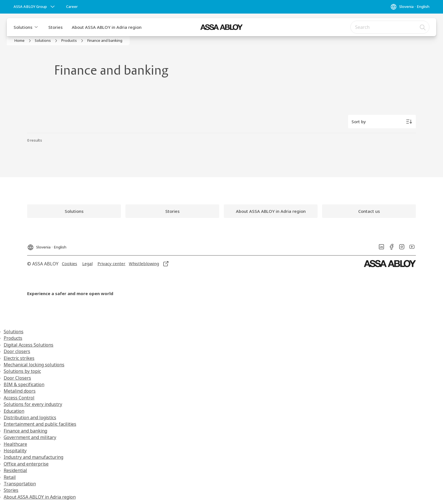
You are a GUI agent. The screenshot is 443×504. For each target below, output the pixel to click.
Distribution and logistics (30, 418)
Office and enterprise (26, 464)
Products (13, 338)
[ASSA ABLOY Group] (35, 7)
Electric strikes (19, 358)
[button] (36, 27)
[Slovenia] (410, 7)
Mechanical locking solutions (34, 365)
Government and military (30, 437)
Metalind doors (20, 391)
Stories (56, 27)
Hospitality (15, 451)
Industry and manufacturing (33, 457)
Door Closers (17, 378)
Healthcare (15, 444)
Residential (15, 470)
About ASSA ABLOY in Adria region (107, 27)
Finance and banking (25, 431)
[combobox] (390, 27)
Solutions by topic (22, 371)
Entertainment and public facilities (40, 424)
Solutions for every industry (33, 404)
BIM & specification (24, 384)
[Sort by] (382, 122)
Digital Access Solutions (29, 345)
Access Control (19, 398)
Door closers (17, 351)
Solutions (23, 27)
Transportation (20, 484)
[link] (72, 7)
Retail (10, 477)
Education (14, 411)
